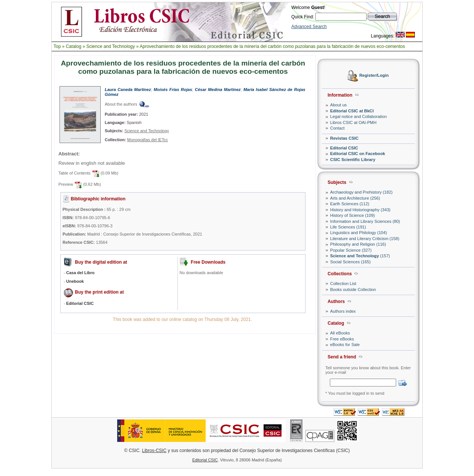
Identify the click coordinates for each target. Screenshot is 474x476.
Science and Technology (110, 46)
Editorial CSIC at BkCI (352, 111)
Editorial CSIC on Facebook (358, 154)
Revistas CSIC (344, 138)
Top (57, 46)
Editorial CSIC (344, 148)
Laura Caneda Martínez (128, 90)
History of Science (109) (353, 215)
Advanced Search (309, 27)
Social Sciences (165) (350, 262)
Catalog (74, 46)
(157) (360, 256)
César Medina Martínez (218, 90)
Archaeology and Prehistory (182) (361, 192)
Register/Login (374, 76)
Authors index (343, 311)
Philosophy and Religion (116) (358, 244)
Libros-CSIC (154, 451)
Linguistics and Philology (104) (359, 233)
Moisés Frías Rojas (173, 90)
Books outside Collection (353, 289)
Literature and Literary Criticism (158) (365, 239)
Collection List (343, 284)
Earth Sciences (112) (350, 204)
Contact (338, 128)
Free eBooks (342, 339)
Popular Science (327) (351, 250)
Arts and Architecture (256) (355, 198)
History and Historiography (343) (360, 210)
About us (338, 105)
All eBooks (340, 333)
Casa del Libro (80, 273)
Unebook (75, 281)
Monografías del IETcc (148, 140)
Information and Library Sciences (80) (365, 221)
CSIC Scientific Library (353, 160)
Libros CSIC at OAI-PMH (353, 122)
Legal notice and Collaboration (358, 116)
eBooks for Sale (345, 345)
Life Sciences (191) (348, 227)
